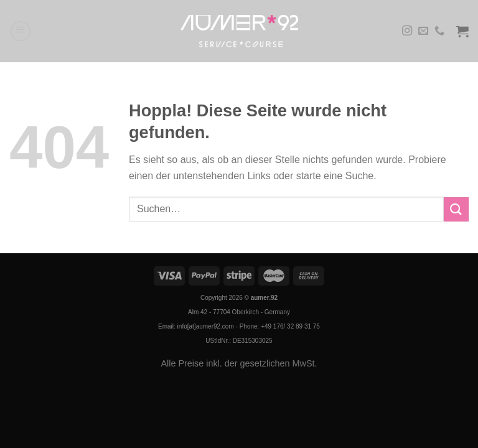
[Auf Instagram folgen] (407, 31)
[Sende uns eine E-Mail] (423, 31)
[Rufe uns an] (439, 31)
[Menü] (21, 31)
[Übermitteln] (456, 209)
